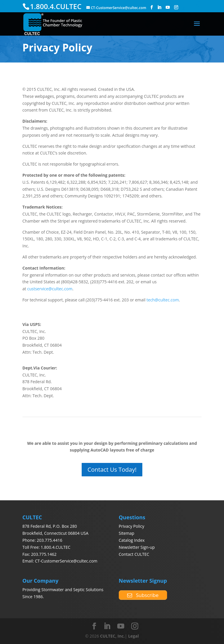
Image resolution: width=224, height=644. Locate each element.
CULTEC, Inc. (112, 636)
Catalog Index (132, 540)
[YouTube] (168, 7)
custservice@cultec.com (50, 289)
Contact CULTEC (134, 554)
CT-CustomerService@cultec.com (66, 561)
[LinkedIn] (159, 7)
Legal (133, 636)
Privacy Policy (131, 526)
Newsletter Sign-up (137, 547)
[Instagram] (176, 7)
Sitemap (126, 533)
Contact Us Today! (112, 469)
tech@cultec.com (163, 300)
